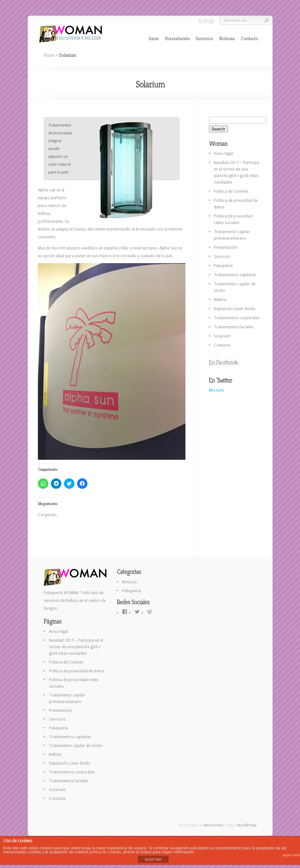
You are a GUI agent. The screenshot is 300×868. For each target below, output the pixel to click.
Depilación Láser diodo (235, 309)
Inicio (154, 38)
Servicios (204, 38)
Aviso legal (223, 154)
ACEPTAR (153, 860)
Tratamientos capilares (235, 275)
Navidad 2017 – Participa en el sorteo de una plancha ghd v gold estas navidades (76, 647)
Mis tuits (216, 390)
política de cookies (105, 852)
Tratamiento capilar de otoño (76, 746)
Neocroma (214, 825)
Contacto (250, 38)
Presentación (177, 38)
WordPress (247, 825)
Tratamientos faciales (234, 327)
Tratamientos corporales (237, 318)
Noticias (227, 38)
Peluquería (223, 266)
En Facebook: (224, 362)
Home (49, 55)
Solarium (222, 336)
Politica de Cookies (231, 191)
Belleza (220, 300)
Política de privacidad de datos (77, 671)
